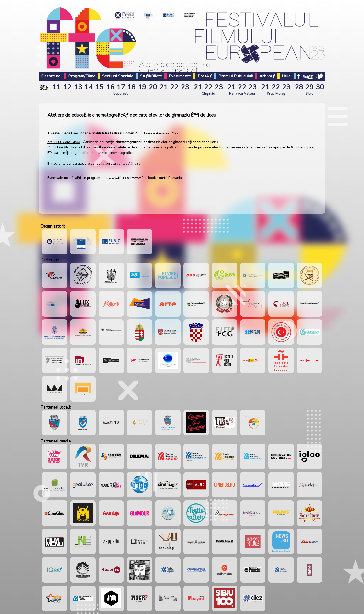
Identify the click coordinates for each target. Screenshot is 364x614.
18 (131, 87)
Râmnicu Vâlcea (242, 93)
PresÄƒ (205, 76)
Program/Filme (82, 76)
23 (185, 87)
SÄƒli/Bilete (151, 76)
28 (299, 87)
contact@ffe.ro (129, 164)
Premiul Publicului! (236, 76)
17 (121, 87)
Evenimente (180, 76)
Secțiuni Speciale (118, 76)
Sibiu (309, 93)
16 (110, 87)
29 (309, 87)
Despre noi (51, 76)
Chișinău (208, 93)
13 (78, 87)
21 (164, 87)
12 (67, 87)
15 (99, 87)
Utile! (287, 76)
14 (89, 87)
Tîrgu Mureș (276, 93)
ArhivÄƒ (267, 76)
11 (57, 87)
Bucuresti (121, 93)
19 (142, 87)
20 (153, 87)
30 (320, 87)
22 (174, 87)
